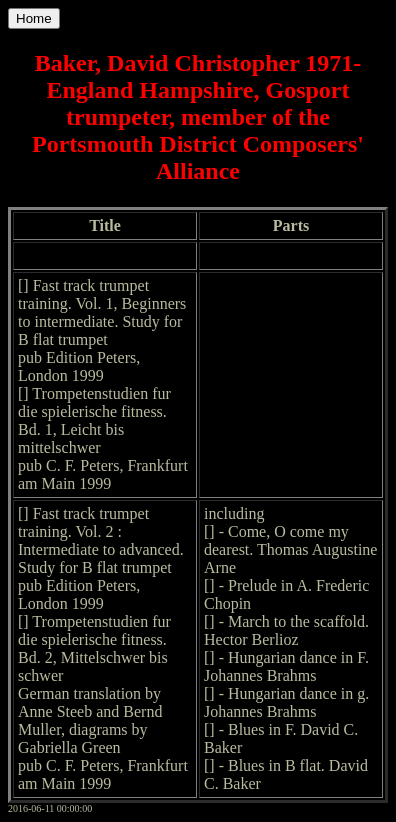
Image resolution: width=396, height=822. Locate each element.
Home (34, 18)
